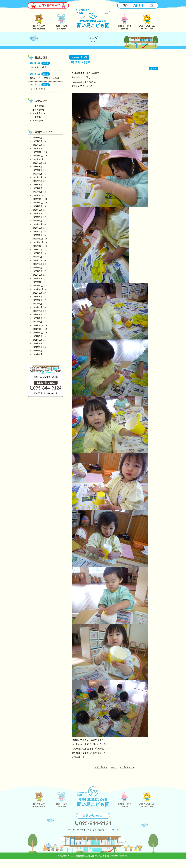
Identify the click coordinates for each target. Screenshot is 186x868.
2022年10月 (38, 289)
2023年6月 (37, 260)
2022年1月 (37, 322)
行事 (35, 117)
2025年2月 (37, 188)
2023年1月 (37, 278)
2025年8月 (37, 167)
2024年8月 (37, 210)
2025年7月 (37, 170)
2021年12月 (38, 325)
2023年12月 (38, 239)
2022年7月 (37, 300)
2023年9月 (37, 250)
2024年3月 (37, 228)
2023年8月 (37, 253)
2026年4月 (37, 138)
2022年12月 (38, 282)
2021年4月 (37, 354)
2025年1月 (37, 192)
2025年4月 (37, 181)
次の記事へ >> (127, 768)
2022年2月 (37, 318)
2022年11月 (38, 286)
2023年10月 (38, 246)
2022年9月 (37, 293)
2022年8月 (37, 297)
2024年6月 (37, 217)
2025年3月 (37, 185)
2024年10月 (38, 203)
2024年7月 (37, 213)
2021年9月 (37, 336)
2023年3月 (37, 271)
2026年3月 (37, 141)
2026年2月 (37, 145)
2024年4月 (37, 224)
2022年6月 (37, 304)
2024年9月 (37, 206)
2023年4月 (37, 268)
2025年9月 (37, 163)
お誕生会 (37, 113)
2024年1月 (37, 235)
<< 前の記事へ (101, 768)
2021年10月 (38, 333)
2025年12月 (38, 152)
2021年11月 (38, 329)
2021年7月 (37, 343)
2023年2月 (37, 275)
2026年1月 (37, 148)
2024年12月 (38, 195)
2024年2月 (37, 232)
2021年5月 (37, 351)
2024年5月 (37, 221)
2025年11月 (38, 156)
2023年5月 (37, 264)
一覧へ (114, 768)
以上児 (36, 106)
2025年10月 (38, 159)
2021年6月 (37, 347)
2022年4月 (37, 311)
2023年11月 (38, 242)
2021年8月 (37, 340)
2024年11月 (38, 199)
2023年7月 (37, 257)
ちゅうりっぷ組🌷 (38, 67)
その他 (36, 121)
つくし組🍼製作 (37, 89)
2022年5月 (37, 307)
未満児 (36, 110)
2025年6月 (37, 174)
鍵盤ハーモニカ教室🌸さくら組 (44, 78)
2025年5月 (37, 177)
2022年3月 (37, 315)
